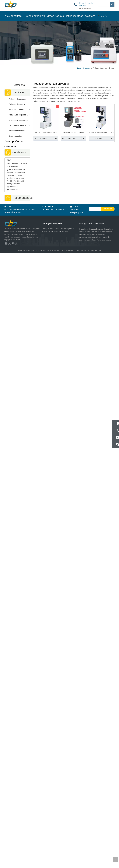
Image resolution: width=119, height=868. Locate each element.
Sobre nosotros (54, 846)
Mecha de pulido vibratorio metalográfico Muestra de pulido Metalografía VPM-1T (17, 745)
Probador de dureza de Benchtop (91, 844)
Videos (72, 844)
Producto (50, 844)
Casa (44, 844)
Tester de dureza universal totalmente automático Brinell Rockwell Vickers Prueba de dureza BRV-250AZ (74, 133)
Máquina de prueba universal (19, 110)
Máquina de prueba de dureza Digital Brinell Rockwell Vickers (101, 133)
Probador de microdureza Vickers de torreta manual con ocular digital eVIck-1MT (17, 333)
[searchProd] (104, 4)
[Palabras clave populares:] (112, 4)
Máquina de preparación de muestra (92, 849)
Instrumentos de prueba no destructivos (19, 125)
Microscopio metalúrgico (19, 120)
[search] (94, 824)
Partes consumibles (17, 131)
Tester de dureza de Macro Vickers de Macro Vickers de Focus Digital (17, 675)
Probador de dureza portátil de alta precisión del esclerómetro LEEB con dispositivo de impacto (17, 397)
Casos (57, 844)
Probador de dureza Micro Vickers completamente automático (17, 521)
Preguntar (40, 138)
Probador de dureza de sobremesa (19, 99)
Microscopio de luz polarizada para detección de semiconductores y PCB (17, 430)
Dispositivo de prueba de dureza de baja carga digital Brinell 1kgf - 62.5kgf (17, 583)
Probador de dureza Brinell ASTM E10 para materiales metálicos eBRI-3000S (17, 365)
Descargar (64, 844)
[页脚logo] (13, 839)
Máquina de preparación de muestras (19, 115)
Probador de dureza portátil (19, 104)
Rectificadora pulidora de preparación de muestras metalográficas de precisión (17, 265)
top (115, 859)
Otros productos (15, 136)
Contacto (64, 846)
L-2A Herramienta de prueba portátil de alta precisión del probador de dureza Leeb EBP (17, 777)
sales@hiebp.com (14, 184)
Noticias (45, 846)
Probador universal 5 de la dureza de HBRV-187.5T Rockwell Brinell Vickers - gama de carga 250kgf (46, 133)
